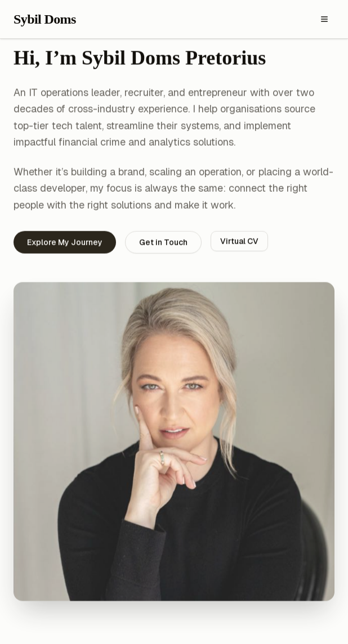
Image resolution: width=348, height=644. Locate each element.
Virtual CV (239, 242)
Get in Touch (163, 243)
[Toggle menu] (324, 19)
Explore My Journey (65, 243)
